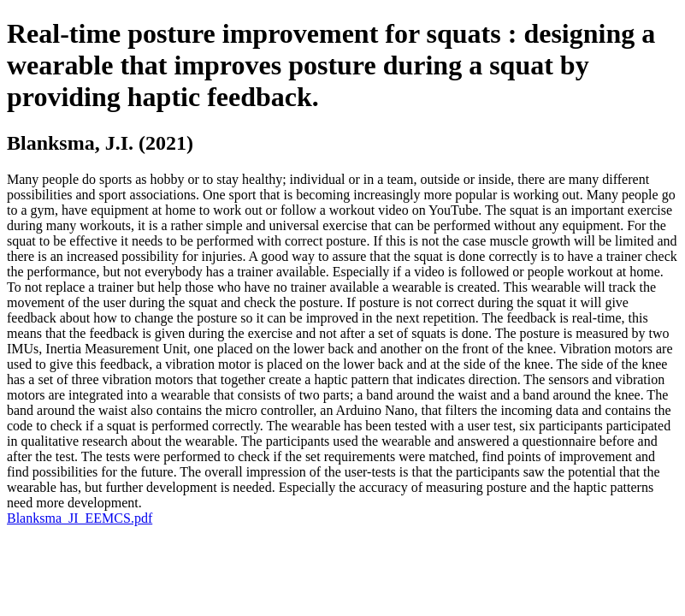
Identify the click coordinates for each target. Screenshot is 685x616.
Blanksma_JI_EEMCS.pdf (80, 518)
